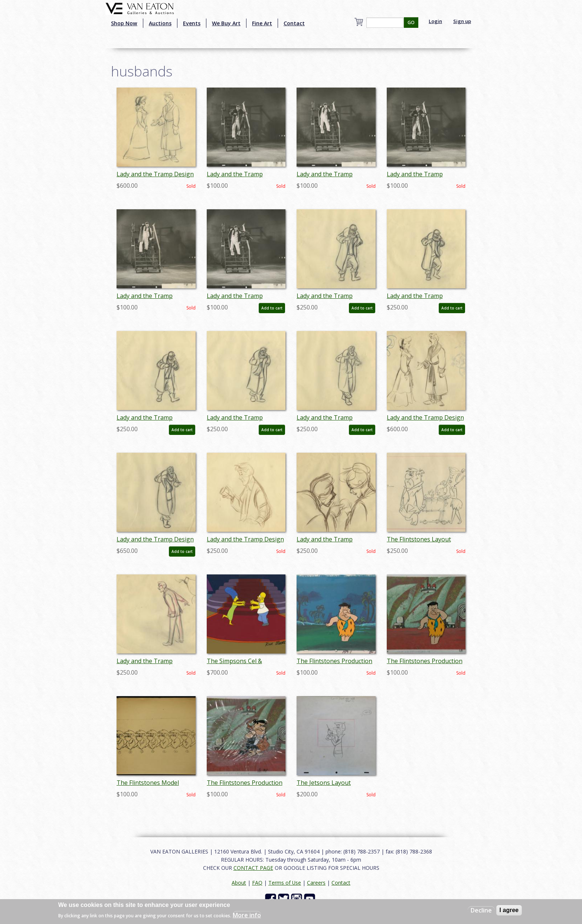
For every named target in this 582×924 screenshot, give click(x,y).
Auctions (160, 23)
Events (192, 23)
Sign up (462, 21)
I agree (509, 910)
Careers (316, 883)
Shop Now (124, 23)
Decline (481, 910)
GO (411, 22)
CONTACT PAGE (253, 868)
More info (247, 915)
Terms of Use (285, 883)
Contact (294, 23)
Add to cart (272, 308)
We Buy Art (226, 23)
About (239, 883)
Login (435, 21)
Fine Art (262, 23)
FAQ (257, 883)
